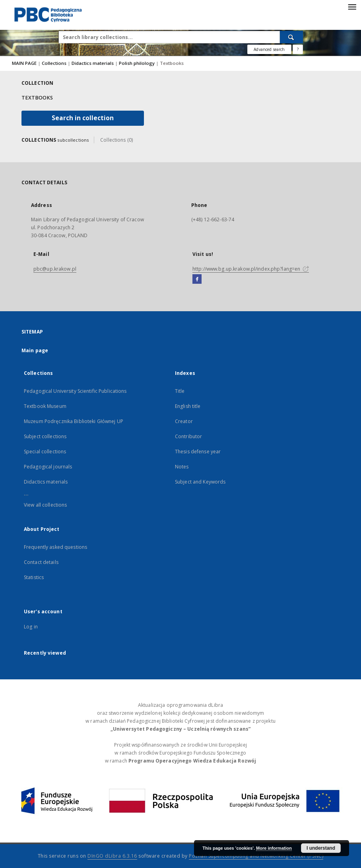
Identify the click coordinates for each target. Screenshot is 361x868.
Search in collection (83, 118)
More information (274, 848)
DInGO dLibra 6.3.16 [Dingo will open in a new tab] (112, 856)
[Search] (291, 37)
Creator (184, 421)
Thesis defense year (198, 452)
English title (188, 406)
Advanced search (269, 49)
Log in (31, 627)
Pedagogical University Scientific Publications (75, 391)
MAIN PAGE (24, 63)
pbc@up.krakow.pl (55, 269)
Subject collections (45, 436)
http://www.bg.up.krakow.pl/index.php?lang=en (251, 269)
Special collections (45, 452)
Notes (182, 467)
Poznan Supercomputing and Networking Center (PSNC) (256, 856)
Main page (35, 350)
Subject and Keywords (200, 482)
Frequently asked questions (55, 547)
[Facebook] (197, 279)
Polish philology (137, 63)
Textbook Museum (45, 406)
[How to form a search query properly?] (298, 49)
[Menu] (352, 6)
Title (180, 391)
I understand (321, 848)
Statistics (34, 577)
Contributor (188, 436)
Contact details (41, 562)
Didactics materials (93, 63)
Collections (55, 63)
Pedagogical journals (48, 467)
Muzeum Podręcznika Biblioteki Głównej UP (74, 421)
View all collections (45, 505)
